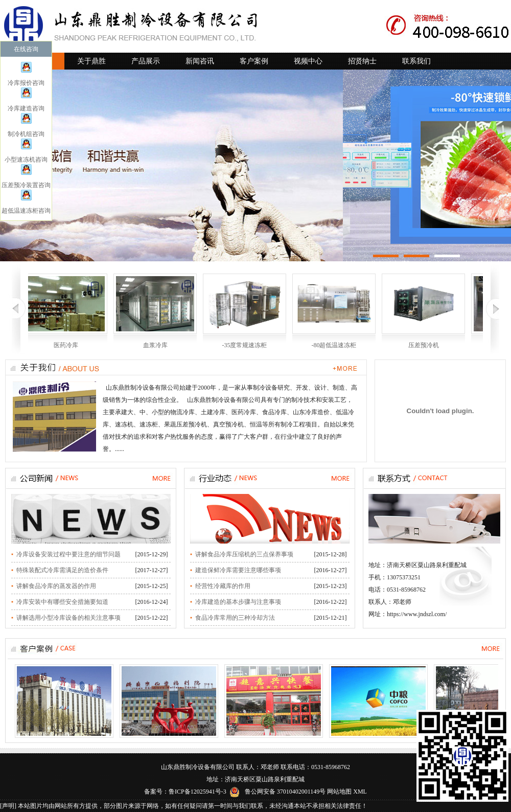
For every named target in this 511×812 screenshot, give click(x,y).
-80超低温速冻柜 (334, 345)
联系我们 (416, 61)
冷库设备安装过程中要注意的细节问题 (68, 554)
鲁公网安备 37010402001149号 (278, 792)
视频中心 (308, 61)
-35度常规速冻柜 (245, 345)
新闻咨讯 (200, 61)
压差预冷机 (424, 345)
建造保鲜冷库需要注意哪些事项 (238, 570)
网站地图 (339, 792)
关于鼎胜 (91, 61)
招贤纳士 (362, 61)
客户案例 (254, 61)
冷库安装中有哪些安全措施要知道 (62, 602)
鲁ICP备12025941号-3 (198, 792)
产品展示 (146, 61)
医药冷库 (66, 345)
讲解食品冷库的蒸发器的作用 (56, 586)
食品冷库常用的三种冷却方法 (235, 618)
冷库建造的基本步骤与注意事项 (238, 602)
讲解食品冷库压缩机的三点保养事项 (244, 554)
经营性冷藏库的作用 (223, 586)
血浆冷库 (155, 345)
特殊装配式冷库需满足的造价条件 (62, 570)
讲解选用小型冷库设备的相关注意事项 (68, 618)
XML (360, 792)
